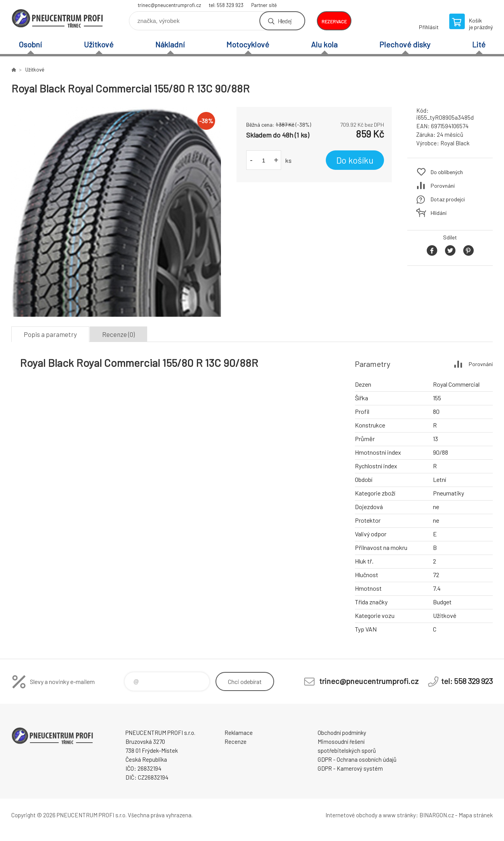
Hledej (285, 21)
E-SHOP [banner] (58, 18)
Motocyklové (248, 44)
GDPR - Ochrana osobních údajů (357, 759)
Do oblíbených (447, 172)
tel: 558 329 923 (226, 5)
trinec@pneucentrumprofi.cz (169, 5)
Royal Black (455, 143)
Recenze (235, 742)
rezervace (334, 21)
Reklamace (239, 733)
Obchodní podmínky (342, 733)
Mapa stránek (476, 815)
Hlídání (439, 213)
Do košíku (355, 160)
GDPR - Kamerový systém (350, 768)
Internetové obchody (351, 815)
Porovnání (443, 186)
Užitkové (99, 44)
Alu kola (324, 44)
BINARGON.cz (437, 815)
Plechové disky (405, 44)
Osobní (30, 44)
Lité (479, 44)
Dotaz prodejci (448, 199)
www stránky (399, 815)
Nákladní (170, 44)
